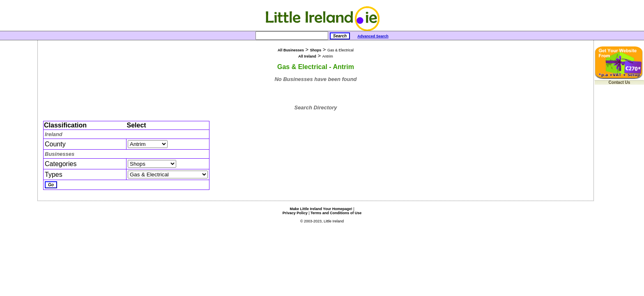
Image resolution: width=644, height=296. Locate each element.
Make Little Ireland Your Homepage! (321, 209)
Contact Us (620, 82)
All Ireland (307, 56)
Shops (316, 50)
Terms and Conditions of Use (336, 213)
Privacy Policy (295, 213)
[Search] (292, 36)
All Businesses (291, 50)
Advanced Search (373, 36)
